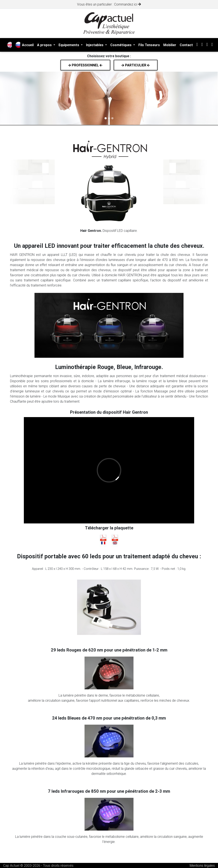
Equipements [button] (69, 45)
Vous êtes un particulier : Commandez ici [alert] (109, 4)
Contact (186, 45)
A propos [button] (45, 45)
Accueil (28, 45)
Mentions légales (202, 865)
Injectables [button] (95, 45)
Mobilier (170, 45)
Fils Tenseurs (149, 45)
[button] (16, 98)
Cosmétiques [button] (121, 45)
